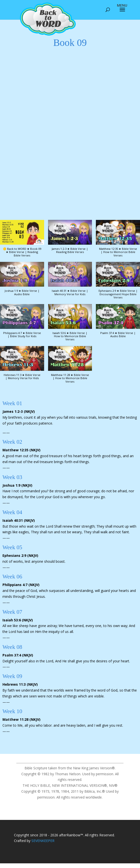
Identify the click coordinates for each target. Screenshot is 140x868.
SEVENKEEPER (43, 841)
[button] (70, 239)
